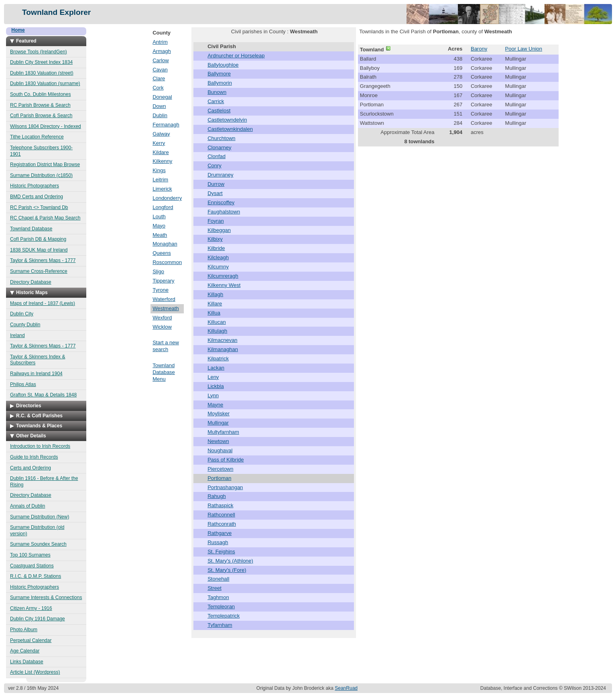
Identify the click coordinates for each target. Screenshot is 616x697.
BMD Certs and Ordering (37, 197)
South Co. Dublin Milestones (40, 94)
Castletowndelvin (227, 120)
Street (214, 588)
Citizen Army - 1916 (31, 608)
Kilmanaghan (223, 349)
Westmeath (166, 308)
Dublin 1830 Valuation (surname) (45, 83)
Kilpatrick (218, 359)
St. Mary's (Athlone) (230, 561)
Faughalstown (224, 212)
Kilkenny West (224, 285)
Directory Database (31, 282)
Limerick (162, 189)
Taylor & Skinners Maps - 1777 (43, 260)
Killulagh (217, 331)
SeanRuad (346, 688)
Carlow (161, 60)
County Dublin (25, 325)
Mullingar (218, 423)
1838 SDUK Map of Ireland (39, 250)
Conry (214, 166)
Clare (159, 78)
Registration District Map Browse (45, 165)
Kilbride (216, 248)
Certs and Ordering (30, 468)
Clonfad (217, 156)
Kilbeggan (219, 230)
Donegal (162, 97)
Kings (159, 170)
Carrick (216, 101)
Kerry (159, 143)
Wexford (162, 318)
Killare (215, 304)
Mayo (159, 226)
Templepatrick (224, 616)
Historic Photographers (35, 186)
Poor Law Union (524, 49)
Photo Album (24, 630)
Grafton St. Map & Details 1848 (43, 395)
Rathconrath (222, 524)
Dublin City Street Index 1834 (41, 62)
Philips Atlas (23, 384)
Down (159, 106)
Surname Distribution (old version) (37, 530)
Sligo (158, 271)
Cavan (160, 70)
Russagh (218, 542)
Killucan (217, 322)
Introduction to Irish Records (40, 446)
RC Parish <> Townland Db (39, 207)
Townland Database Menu (164, 372)
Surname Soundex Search (38, 544)
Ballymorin (220, 83)
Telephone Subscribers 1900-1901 (41, 151)
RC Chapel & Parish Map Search (45, 218)
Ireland (17, 335)
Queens (162, 253)
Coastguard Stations (32, 566)
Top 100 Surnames (30, 555)
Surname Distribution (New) (40, 517)
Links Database (27, 662)
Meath (160, 235)
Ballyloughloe (223, 65)
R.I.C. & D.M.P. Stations (36, 576)
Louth (159, 216)
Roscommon (167, 262)
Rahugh (217, 496)
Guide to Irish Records (34, 457)
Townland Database (31, 229)
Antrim (160, 42)
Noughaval (220, 450)
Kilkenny (162, 161)
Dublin (160, 115)
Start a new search (166, 346)
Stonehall (218, 579)
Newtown (218, 441)
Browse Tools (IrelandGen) (39, 52)
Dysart (215, 193)
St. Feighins (221, 552)
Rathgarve (220, 533)
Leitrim (160, 180)
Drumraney (220, 175)
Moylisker (219, 414)
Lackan (216, 368)
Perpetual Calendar (31, 640)
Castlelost (219, 111)
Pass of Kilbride (226, 460)
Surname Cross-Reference (39, 271)
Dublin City (22, 314)
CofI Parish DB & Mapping (38, 239)
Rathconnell (221, 515)
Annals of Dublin (27, 506)
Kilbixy (215, 239)
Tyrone (161, 290)
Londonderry (167, 198)
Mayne (215, 405)
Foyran (215, 221)
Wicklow (162, 327)
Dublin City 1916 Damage (38, 619)
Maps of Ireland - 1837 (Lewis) (43, 303)
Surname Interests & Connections (46, 597)
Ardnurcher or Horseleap (236, 56)
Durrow (216, 184)
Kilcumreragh (223, 276)
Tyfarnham (220, 625)
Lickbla (215, 386)
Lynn (213, 395)
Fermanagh (166, 125)
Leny (213, 377)
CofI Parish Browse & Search (41, 116)
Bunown (217, 92)
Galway (161, 134)
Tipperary (163, 281)
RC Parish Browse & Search (40, 105)
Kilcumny (218, 267)
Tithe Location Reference (37, 137)
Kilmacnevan (222, 340)
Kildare (161, 152)
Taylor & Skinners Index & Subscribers (38, 360)
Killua (214, 313)
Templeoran (221, 607)
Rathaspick (220, 505)
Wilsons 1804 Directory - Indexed (46, 126)
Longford (163, 207)
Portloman (219, 478)
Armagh (162, 51)
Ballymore (219, 74)
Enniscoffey (221, 202)
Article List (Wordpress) (35, 672)
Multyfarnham (223, 432)
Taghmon (218, 597)
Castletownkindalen (230, 129)
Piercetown (220, 469)
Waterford (164, 299)
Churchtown (221, 138)
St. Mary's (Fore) (227, 570)
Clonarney (219, 147)
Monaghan (165, 244)
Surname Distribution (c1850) (41, 175)
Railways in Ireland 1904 (36, 374)
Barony (479, 49)
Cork (158, 88)
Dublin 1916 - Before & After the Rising (44, 482)
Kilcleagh (218, 257)
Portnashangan (225, 487)
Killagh (215, 294)
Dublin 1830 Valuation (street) (42, 73)
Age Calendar (25, 651)
